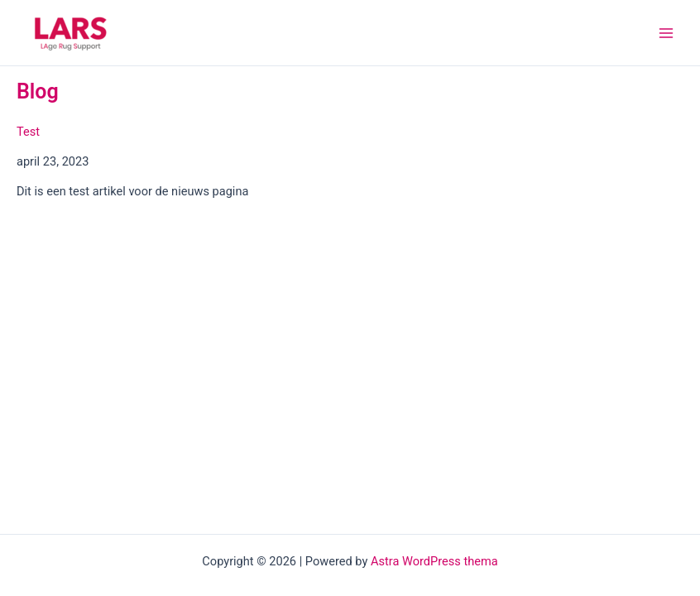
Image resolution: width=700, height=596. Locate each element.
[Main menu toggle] (666, 33)
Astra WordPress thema (434, 561)
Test (28, 132)
